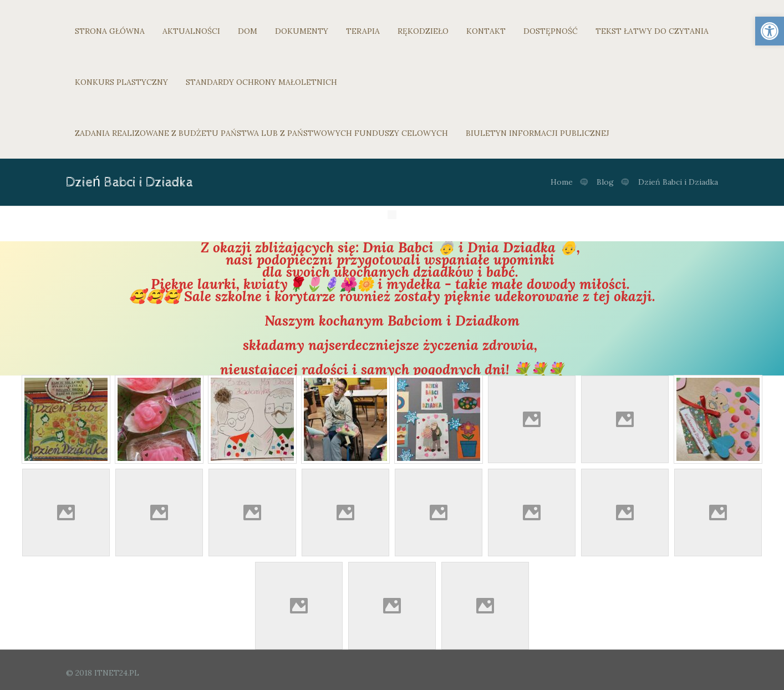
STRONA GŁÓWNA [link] (110, 31)
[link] (770, 31)
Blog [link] (605, 182)
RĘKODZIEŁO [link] (423, 31)
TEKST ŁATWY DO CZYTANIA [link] (652, 31)
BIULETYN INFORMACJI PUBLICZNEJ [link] (538, 133)
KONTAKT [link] (486, 31)
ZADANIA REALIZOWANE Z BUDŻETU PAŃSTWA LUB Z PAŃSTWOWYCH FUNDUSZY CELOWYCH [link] (261, 133)
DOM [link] (248, 31)
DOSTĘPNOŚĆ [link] (551, 31)
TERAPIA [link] (363, 31)
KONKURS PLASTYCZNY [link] (121, 82)
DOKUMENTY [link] (302, 31)
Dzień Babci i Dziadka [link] (678, 182)
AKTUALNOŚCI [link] (191, 31)
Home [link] (562, 182)
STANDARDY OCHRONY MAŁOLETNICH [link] (261, 82)
